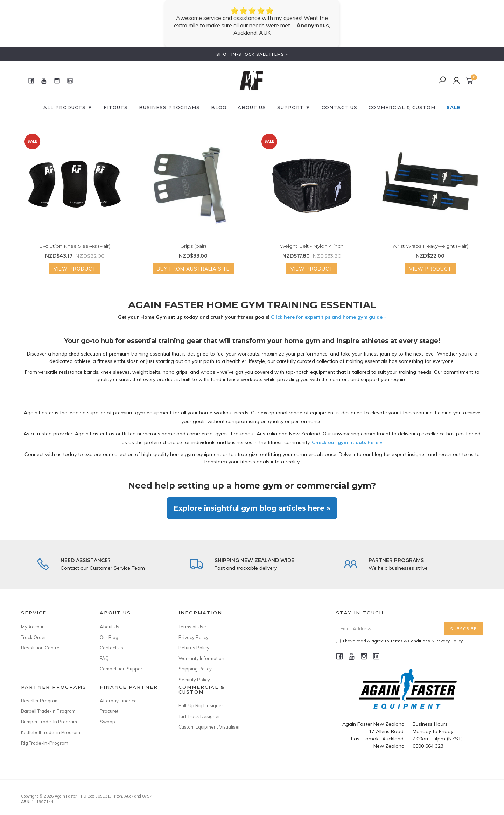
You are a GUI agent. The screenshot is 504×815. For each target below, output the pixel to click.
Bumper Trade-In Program (49, 722)
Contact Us (111, 648)
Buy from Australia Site (193, 269)
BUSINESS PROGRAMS (169, 107)
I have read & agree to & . (400, 641)
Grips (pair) (193, 246)
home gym (258, 486)
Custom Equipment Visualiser (209, 727)
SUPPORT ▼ (294, 107)
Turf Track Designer (199, 716)
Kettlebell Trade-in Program (51, 732)
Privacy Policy (194, 637)
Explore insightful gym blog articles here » (252, 508)
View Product (75, 269)
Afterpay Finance (118, 701)
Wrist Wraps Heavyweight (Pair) (430, 246)
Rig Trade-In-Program (45, 743)
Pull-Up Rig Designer (201, 705)
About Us (252, 107)
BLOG (219, 107)
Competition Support (122, 669)
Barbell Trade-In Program (48, 711)
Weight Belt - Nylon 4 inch (312, 246)
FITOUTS (116, 107)
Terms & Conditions (410, 641)
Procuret (109, 711)
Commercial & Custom (402, 107)
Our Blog (109, 637)
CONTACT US (339, 107)
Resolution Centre (40, 648)
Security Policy (194, 680)
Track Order (34, 637)
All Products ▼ (68, 107)
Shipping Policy (195, 669)
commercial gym (334, 486)
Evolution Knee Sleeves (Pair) (75, 246)
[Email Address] (390, 629)
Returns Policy (194, 648)
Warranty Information (201, 658)
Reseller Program (40, 701)
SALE (454, 107)
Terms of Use (192, 627)
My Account (34, 627)
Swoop (107, 722)
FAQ (104, 658)
